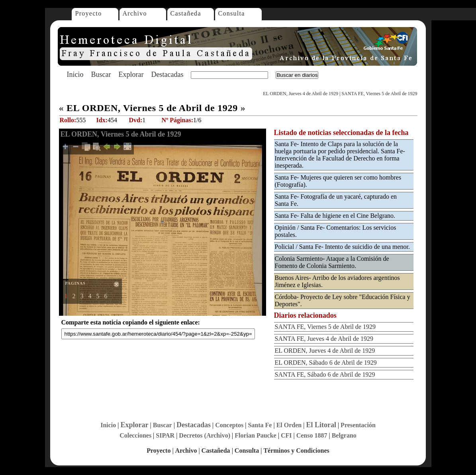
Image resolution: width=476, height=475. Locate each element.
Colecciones (135, 435)
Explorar (131, 74)
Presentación (358, 425)
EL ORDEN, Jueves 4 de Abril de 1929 (301, 94)
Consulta (232, 13)
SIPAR (165, 435)
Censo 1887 (312, 435)
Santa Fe (260, 425)
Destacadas (167, 74)
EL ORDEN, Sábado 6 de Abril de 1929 (326, 363)
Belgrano (344, 435)
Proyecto (89, 13)
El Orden (289, 425)
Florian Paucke (255, 435)
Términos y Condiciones (296, 451)
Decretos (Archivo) (205, 435)
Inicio (75, 74)
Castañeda (186, 13)
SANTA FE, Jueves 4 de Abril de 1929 (324, 339)
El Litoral (321, 425)
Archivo (135, 13)
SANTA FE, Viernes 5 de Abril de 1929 (379, 94)
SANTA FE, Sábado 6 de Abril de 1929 (325, 374)
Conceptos (229, 425)
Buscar (101, 74)
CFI (286, 435)
